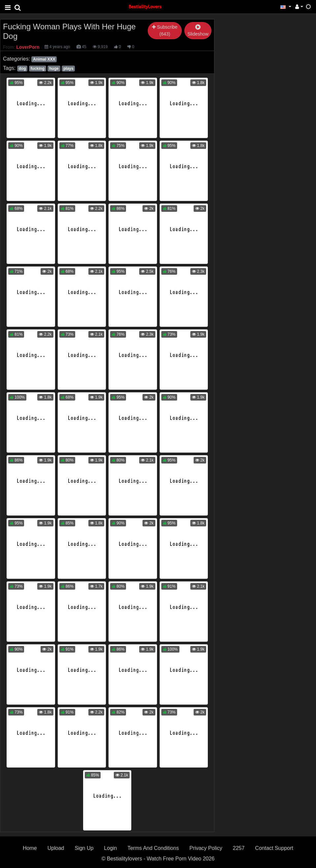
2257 (239, 848)
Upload (56, 848)
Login (110, 848)
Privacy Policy (206, 848)
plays (68, 69)
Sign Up (84, 848)
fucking (38, 69)
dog (22, 69)
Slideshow (198, 31)
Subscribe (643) (165, 30)
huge (54, 69)
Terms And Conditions (153, 848)
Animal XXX (44, 59)
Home (30, 848)
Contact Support (274, 848)
